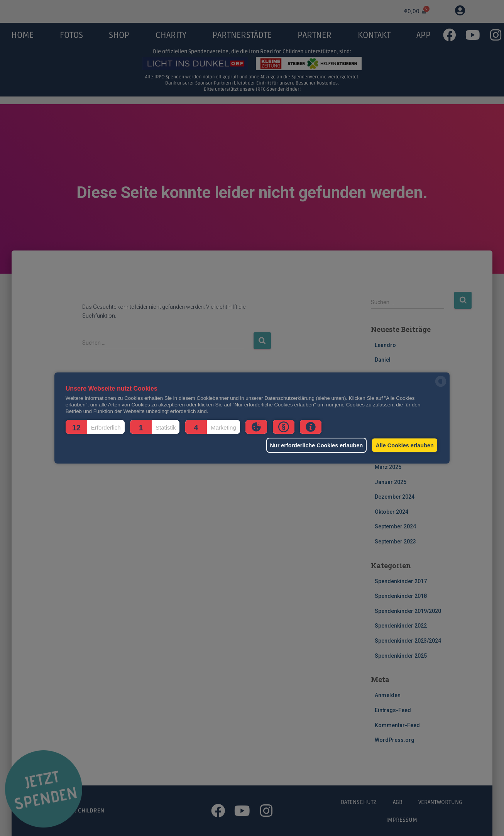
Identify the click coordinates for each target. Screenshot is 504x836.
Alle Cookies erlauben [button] (403, 445)
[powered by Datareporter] (441, 386)
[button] (95, 427)
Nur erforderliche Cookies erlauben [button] (311, 445)
